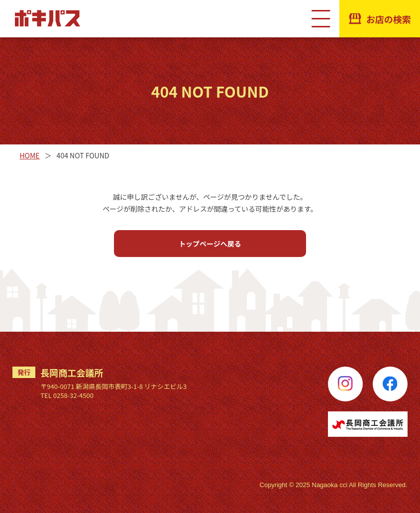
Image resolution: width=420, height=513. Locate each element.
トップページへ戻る (210, 244)
